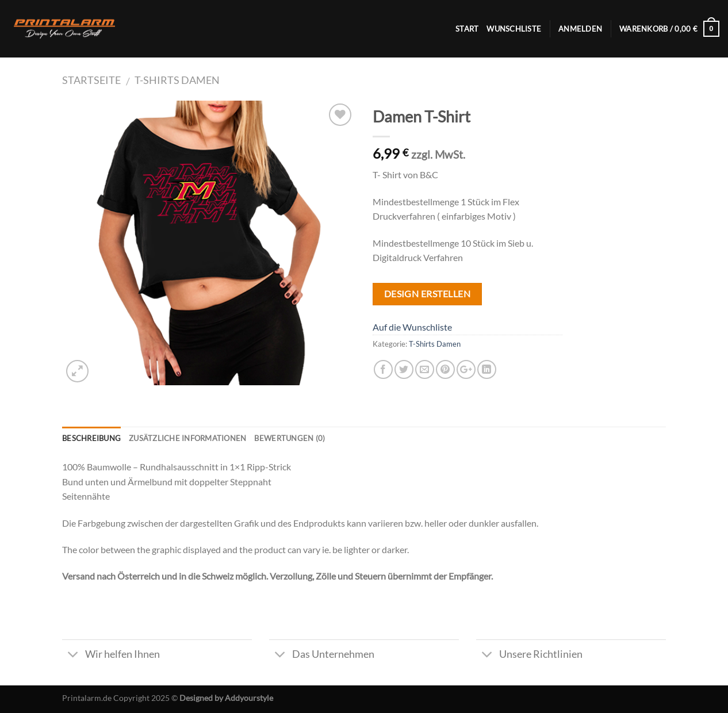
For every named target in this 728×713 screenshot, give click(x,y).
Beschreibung (91, 438)
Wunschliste (514, 29)
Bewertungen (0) (290, 438)
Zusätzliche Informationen (187, 438)
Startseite (91, 80)
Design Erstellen (427, 294)
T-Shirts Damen (177, 80)
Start (467, 29)
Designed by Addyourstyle (226, 698)
